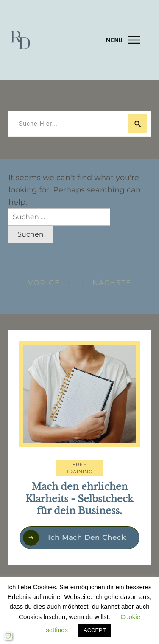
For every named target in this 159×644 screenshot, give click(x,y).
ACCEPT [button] (95, 630)
